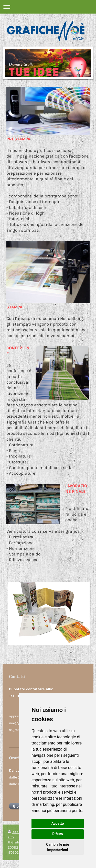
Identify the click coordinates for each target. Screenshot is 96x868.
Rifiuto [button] (58, 834)
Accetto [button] (58, 824)
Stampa (17, 832)
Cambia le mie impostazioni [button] (57, 847)
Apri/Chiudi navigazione (48, 7)
